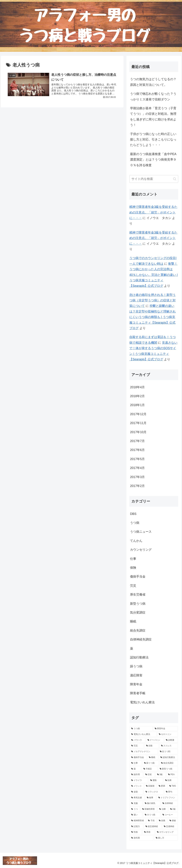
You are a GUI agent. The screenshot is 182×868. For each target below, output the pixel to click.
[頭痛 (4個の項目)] (162, 821)
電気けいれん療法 (142, 702)
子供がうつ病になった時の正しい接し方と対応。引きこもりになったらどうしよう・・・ (153, 140)
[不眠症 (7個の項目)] (150, 769)
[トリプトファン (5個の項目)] (167, 798)
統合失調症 (138, 631)
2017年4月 (137, 468)
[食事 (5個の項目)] (151, 798)
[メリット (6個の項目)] (137, 786)
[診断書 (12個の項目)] (171, 740)
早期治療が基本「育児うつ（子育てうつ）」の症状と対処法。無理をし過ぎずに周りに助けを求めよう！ (153, 117)
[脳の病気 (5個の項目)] (152, 803)
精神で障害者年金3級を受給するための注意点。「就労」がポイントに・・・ (153, 212)
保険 (133, 568)
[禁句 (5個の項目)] (171, 792)
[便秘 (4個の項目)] (173, 821)
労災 (133, 586)
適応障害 (136, 675)
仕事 (133, 559)
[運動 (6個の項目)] (156, 780)
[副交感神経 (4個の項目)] (153, 827)
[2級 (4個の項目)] (173, 809)
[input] (154, 179)
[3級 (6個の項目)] (161, 775)
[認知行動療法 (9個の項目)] (168, 757)
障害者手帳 (138, 693)
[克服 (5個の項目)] (136, 803)
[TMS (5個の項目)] (173, 786)
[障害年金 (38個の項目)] (166, 729)
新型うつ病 (138, 604)
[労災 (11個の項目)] (137, 746)
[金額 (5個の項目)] (136, 792)
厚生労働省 (138, 595)
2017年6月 (137, 450)
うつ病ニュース (141, 532)
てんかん (136, 541)
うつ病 (135, 523)
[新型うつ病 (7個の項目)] (168, 769)
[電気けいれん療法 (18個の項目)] (143, 734)
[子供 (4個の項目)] (151, 821)
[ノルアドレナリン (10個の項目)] (144, 752)
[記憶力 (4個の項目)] (136, 827)
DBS (133, 514)
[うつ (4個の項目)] (135, 809)
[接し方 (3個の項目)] (166, 838)
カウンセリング (141, 550)
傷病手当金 (138, 577)
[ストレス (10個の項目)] (169, 746)
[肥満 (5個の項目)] (162, 786)
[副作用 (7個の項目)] (136, 775)
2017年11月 (138, 423)
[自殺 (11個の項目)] (152, 746)
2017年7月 (137, 441)
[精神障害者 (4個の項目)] (138, 821)
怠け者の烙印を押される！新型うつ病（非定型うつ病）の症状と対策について (152, 300)
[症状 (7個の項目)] (149, 775)
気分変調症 (138, 613)
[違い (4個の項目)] (136, 815)
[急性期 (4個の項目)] (142, 838)
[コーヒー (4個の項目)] (169, 815)
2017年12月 (138, 414)
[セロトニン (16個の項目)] (168, 734)
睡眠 (133, 621)
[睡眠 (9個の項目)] (153, 757)
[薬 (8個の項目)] (135, 769)
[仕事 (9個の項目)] (136, 763)
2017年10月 (138, 432)
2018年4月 (137, 387)
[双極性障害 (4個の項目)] (149, 809)
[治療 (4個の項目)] (163, 809)
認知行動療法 (139, 657)
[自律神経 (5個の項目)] (169, 803)
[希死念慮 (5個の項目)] (137, 798)
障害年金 (136, 684)
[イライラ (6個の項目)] (139, 780)
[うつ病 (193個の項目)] (141, 729)
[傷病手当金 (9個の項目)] (138, 757)
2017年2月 (137, 486)
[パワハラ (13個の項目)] (137, 740)
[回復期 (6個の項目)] (150, 786)
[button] (175, 179)
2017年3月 (137, 477)
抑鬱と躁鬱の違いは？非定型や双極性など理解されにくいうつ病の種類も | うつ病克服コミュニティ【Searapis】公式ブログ (152, 317)
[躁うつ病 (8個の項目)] (151, 763)
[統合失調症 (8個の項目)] (169, 763)
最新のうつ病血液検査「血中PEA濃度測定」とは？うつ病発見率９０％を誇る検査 (153, 160)
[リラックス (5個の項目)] (154, 792)
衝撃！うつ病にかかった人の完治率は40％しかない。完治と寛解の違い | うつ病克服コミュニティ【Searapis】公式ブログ (154, 275)
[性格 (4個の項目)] (136, 832)
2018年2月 (137, 396)
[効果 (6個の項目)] (171, 780)
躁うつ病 (136, 666)
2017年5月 (137, 459)
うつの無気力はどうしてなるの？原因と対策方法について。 (153, 82)
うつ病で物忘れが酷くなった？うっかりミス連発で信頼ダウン (153, 96)
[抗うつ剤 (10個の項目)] (168, 752)
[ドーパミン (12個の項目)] (155, 740)
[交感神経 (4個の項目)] (170, 827)
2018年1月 (137, 405)
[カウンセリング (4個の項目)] (167, 832)
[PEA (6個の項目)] (172, 775)
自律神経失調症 (141, 639)
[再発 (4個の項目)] (149, 832)
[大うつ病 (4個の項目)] (152, 815)
